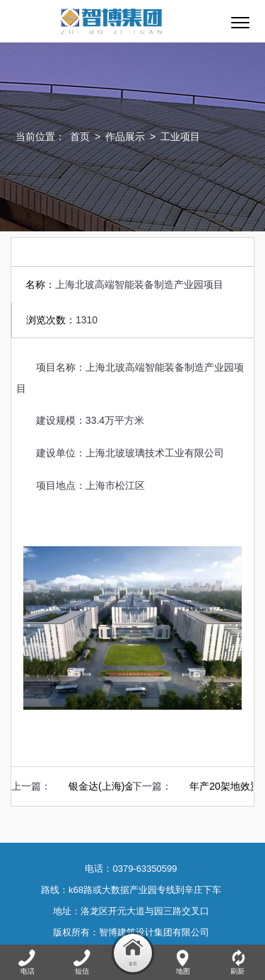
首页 (80, 137)
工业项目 (180, 137)
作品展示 (125, 137)
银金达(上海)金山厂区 (116, 786)
